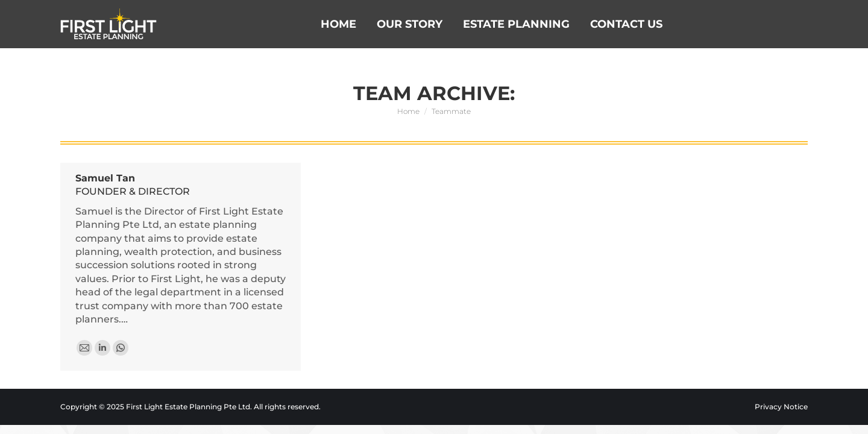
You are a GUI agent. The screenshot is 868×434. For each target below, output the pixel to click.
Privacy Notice (781, 407)
